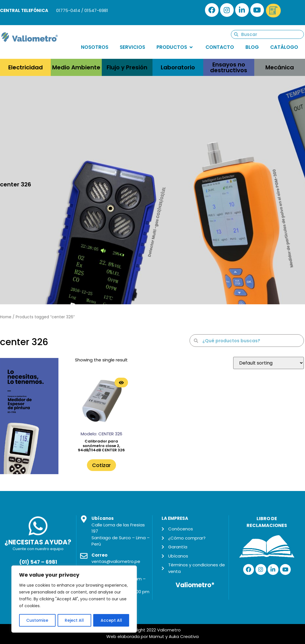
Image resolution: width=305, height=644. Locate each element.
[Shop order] (269, 363)
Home (6, 317)
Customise (37, 620)
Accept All (111, 620)
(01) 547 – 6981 (38, 562)
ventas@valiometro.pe (116, 561)
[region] (74, 599)
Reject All (75, 620)
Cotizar (101, 465)
